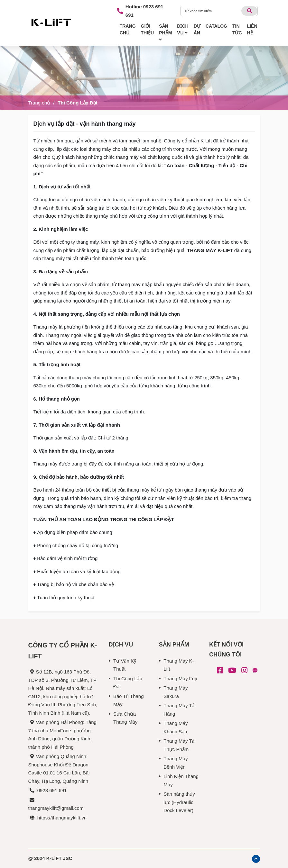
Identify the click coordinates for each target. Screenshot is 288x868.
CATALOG (216, 26)
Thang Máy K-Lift (179, 665)
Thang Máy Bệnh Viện (176, 763)
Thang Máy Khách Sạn (176, 727)
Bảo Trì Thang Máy (128, 700)
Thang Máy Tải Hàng (179, 710)
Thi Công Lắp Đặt (77, 103)
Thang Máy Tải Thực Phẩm (179, 745)
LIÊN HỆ (252, 29)
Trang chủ (39, 103)
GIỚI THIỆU (148, 29)
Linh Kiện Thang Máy (181, 780)
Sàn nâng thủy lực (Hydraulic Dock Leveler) (179, 802)
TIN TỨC (237, 29)
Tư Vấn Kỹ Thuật (125, 665)
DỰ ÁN (197, 29)
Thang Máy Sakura (176, 692)
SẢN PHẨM (165, 33)
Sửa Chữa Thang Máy (125, 718)
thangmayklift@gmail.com (56, 808)
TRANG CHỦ (128, 29)
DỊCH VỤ (183, 29)
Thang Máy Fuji (180, 678)
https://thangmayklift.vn (62, 818)
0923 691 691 (52, 790)
